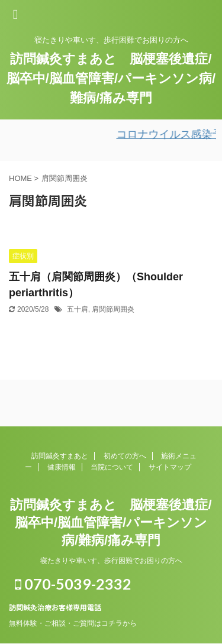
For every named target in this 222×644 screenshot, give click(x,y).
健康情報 (62, 467)
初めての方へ (125, 456)
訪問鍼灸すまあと (60, 456)
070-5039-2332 (73, 584)
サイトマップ (170, 467)
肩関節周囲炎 (113, 309)
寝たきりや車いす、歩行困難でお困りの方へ (111, 561)
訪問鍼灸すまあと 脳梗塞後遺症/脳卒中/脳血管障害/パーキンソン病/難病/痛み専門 (111, 78)
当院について (112, 467)
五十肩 (78, 309)
